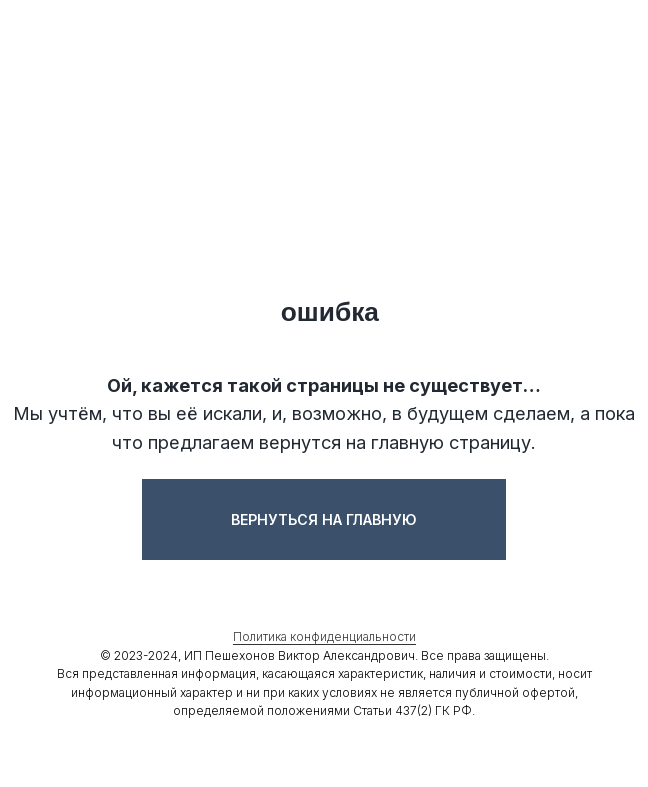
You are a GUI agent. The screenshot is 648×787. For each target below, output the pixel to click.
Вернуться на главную (324, 519)
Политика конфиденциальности (324, 636)
